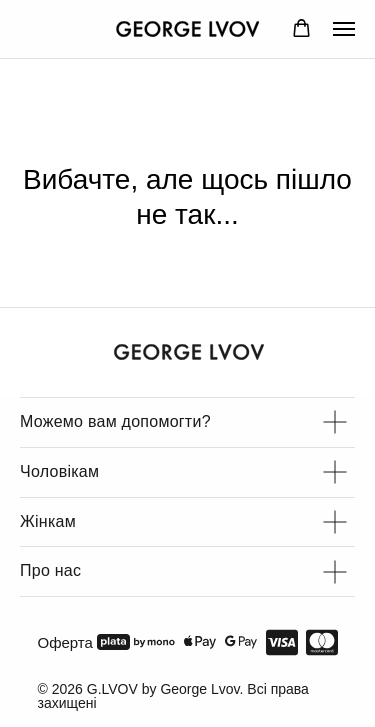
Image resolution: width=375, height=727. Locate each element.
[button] (301, 28)
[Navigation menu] (344, 29)
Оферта (65, 642)
